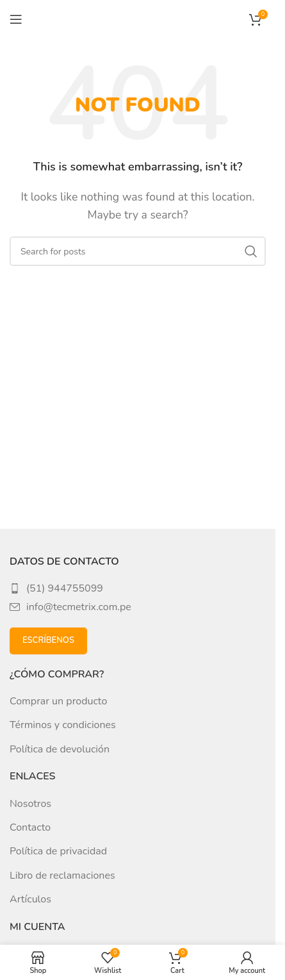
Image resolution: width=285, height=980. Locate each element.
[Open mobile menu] (16, 19)
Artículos (30, 899)
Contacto (30, 827)
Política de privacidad (58, 851)
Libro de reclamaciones (62, 876)
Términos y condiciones (63, 725)
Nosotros (30, 804)
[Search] (138, 251)
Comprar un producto (58, 701)
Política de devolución (60, 749)
